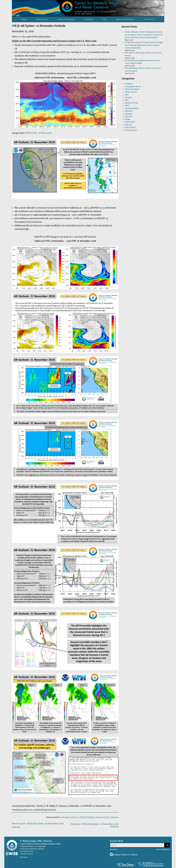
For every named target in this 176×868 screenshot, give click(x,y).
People (128, 119)
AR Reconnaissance (66, 19)
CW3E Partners (131, 92)
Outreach (129, 116)
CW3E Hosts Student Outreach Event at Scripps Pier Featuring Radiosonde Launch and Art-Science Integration (144, 45)
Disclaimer (114, 849)
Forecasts (88, 19)
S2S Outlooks (130, 127)
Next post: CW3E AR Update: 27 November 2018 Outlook (95, 825)
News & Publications (125, 19)
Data (127, 95)
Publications (130, 122)
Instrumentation (132, 108)
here (20, 37)
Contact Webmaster (163, 849)
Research (129, 125)
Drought (128, 97)
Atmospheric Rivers (69, 817)
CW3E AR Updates (87, 817)
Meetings (129, 111)
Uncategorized (131, 130)
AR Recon (129, 84)
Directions (24, 857)
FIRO (104, 19)
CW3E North (149, 19)
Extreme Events (103, 817)
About (24, 19)
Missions (115, 817)
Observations (42, 19)
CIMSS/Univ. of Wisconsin (38, 133)
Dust (127, 100)
